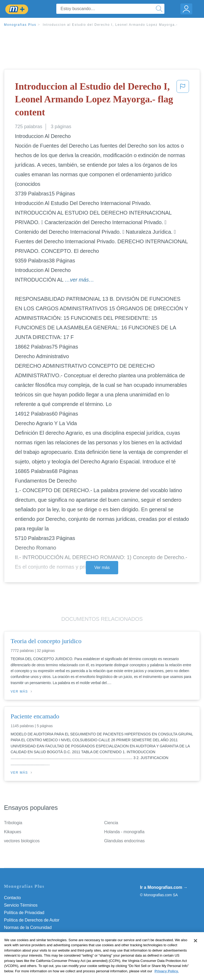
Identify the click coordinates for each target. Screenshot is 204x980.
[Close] (195, 949)
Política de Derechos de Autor (32, 920)
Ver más (102, 568)
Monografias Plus (20, 25)
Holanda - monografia (124, 832)
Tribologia (13, 823)
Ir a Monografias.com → (164, 887)
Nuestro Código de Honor (28, 935)
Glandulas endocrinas (124, 841)
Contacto (12, 898)
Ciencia (111, 823)
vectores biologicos (22, 841)
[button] (183, 100)
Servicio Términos (21, 905)
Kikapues (13, 832)
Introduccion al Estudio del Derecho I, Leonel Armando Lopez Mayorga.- (110, 25)
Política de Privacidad (24, 913)
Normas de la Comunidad (28, 927)
